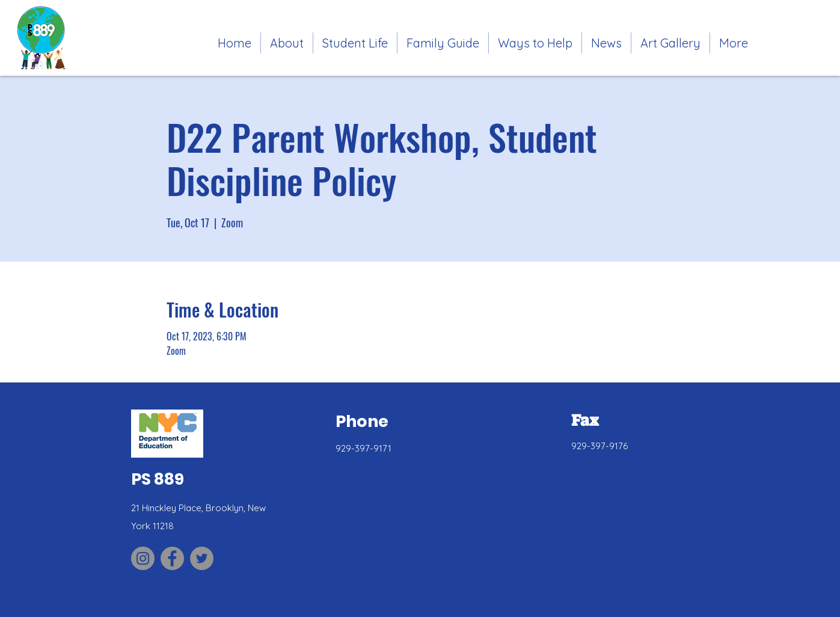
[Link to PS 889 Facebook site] (172, 558)
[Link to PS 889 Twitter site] (202, 558)
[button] (355, 43)
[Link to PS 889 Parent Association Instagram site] (143, 558)
